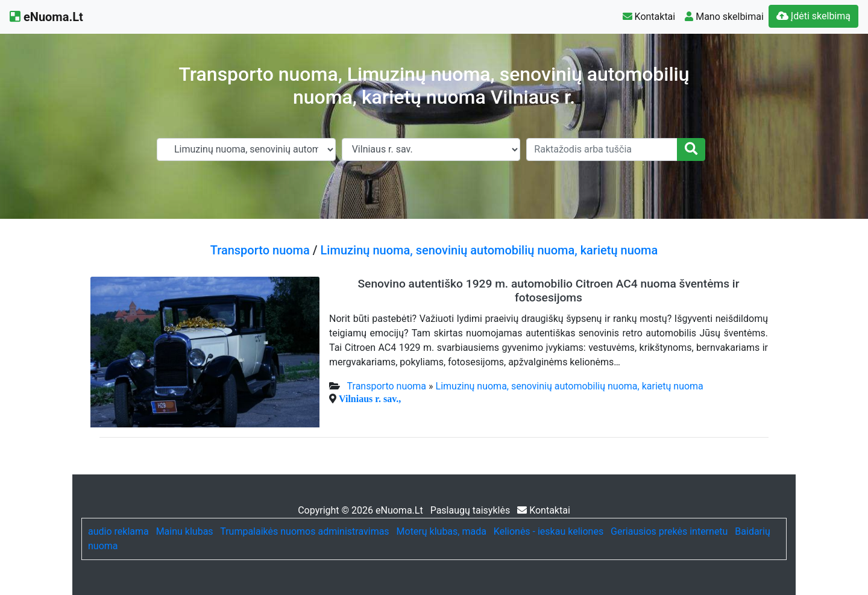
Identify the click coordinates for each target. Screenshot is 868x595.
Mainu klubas (185, 531)
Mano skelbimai (724, 17)
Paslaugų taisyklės (472, 510)
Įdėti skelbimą (813, 16)
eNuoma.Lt (46, 17)
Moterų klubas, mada (442, 531)
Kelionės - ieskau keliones (549, 531)
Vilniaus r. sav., (370, 398)
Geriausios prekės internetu (669, 531)
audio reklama (118, 531)
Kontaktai (649, 17)
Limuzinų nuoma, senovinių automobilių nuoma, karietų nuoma (489, 250)
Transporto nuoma (260, 250)
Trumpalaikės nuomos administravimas (304, 531)
